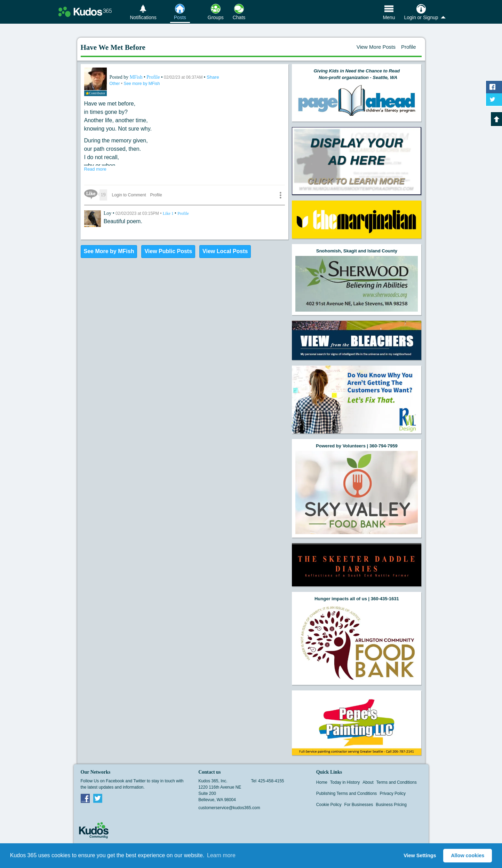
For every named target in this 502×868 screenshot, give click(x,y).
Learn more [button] (221, 855)
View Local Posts (225, 251)
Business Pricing (391, 805)
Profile (409, 47)
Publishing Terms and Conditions (347, 793)
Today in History (345, 782)
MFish (137, 77)
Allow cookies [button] (468, 855)
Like (169, 213)
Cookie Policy (329, 805)
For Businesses (359, 805)
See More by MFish (109, 251)
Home (322, 782)
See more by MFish (142, 84)
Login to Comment (129, 195)
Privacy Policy (393, 793)
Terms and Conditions (397, 782)
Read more (95, 169)
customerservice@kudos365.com (229, 808)
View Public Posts (168, 251)
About (368, 782)
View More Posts (376, 47)
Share (213, 77)
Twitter (98, 798)
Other (115, 84)
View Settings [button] (420, 855)
